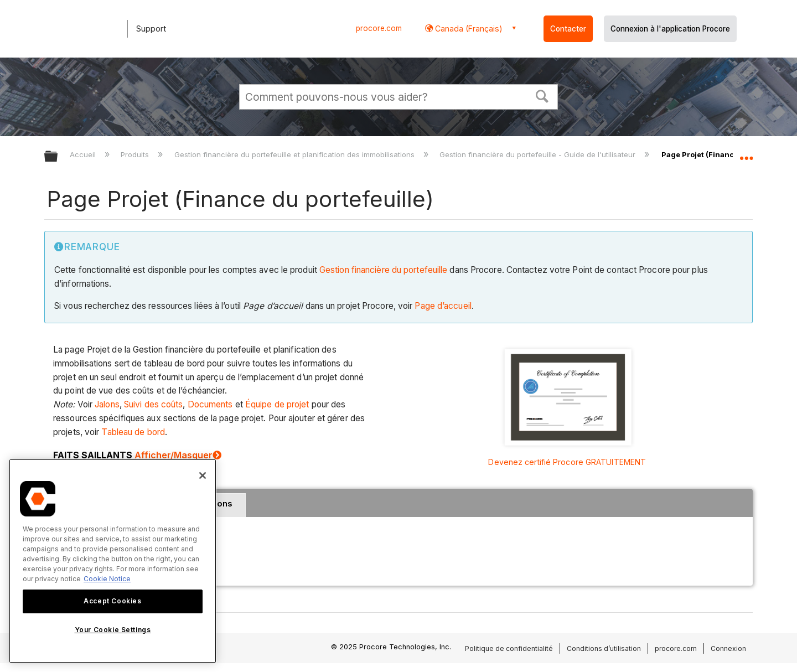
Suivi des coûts (154, 404)
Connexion (728, 648)
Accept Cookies (112, 601)
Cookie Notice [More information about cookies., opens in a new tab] (107, 579)
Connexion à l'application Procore (670, 29)
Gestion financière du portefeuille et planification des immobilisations (296, 154)
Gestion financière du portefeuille (383, 270)
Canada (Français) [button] (468, 29)
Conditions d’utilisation (604, 648)
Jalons (107, 404)
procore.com (379, 28)
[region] (113, 561)
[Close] (203, 475)
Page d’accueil (443, 306)
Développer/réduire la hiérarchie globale (58, 157)
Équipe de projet (277, 404)
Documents (210, 404)
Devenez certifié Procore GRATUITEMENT (567, 462)
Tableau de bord (133, 432)
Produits (136, 154)
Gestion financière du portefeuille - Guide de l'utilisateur (539, 154)
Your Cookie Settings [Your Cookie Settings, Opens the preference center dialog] (113, 630)
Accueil (84, 154)
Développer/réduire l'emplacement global (746, 153)
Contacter (568, 29)
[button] (542, 95)
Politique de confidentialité (509, 648)
